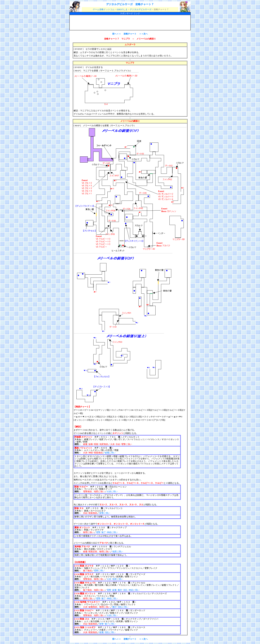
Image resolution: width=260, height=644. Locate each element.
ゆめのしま (122, 9)
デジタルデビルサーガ (141, 9)
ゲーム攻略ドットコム (104, 9)
